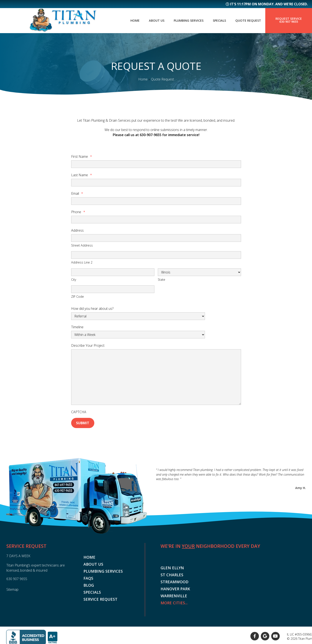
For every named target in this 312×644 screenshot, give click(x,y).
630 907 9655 (289, 22)
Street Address (82, 245)
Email (77, 193)
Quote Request (247, 21)
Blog (89, 584)
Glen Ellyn (172, 567)
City (74, 279)
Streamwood (174, 581)
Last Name (82, 175)
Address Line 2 (82, 262)
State (162, 279)
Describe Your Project (88, 345)
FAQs (88, 577)
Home (127, 21)
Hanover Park (175, 588)
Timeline (77, 327)
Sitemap (12, 588)
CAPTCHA (79, 412)
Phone (78, 212)
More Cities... (174, 602)
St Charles (172, 574)
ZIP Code (78, 297)
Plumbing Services (184, 21)
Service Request (100, 598)
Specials (217, 21)
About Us (150, 21)
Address (77, 230)
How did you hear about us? (92, 308)
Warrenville (174, 595)
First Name (82, 156)
